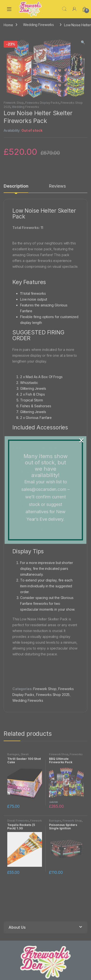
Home (8, 25)
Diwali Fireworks (18, 756)
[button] (83, 42)
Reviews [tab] (57, 186)
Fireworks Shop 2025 (53, 695)
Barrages (13, 754)
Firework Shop (14, 103)
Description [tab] (16, 186)
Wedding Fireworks (38, 25)
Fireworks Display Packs (42, 103)
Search (64, 9)
